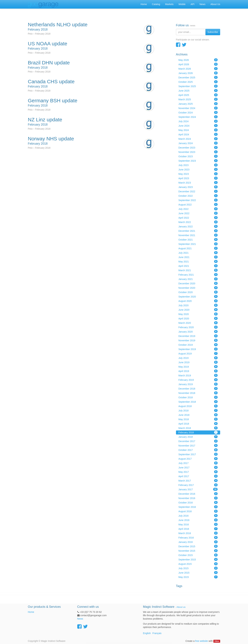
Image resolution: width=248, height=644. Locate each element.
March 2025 (198, 99)
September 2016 (198, 507)
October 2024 (198, 112)
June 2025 (198, 91)
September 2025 (198, 86)
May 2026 (198, 60)
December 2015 (198, 546)
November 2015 (198, 551)
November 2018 (198, 393)
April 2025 (198, 95)
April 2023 (198, 178)
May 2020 (198, 314)
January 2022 (198, 226)
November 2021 (198, 235)
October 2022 (198, 196)
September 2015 (198, 559)
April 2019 (198, 371)
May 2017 (198, 472)
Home (31, 612)
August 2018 (198, 406)
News (80, 619)
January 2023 (198, 187)
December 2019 (198, 336)
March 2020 (198, 323)
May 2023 (198, 174)
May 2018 (198, 419)
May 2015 (198, 577)
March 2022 (198, 222)
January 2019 (198, 384)
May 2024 (198, 130)
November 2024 (198, 108)
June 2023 (198, 169)
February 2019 (198, 380)
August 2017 (198, 459)
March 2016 (198, 533)
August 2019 (198, 353)
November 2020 (198, 288)
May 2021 (198, 261)
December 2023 (198, 147)
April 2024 (198, 134)
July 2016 (198, 516)
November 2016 (198, 498)
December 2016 (198, 494)
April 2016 (198, 529)
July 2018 (198, 410)
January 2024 (198, 143)
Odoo (217, 641)
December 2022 (198, 191)
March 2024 (198, 139)
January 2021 (198, 279)
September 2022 (198, 200)
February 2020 (198, 327)
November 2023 (198, 152)
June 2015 (198, 573)
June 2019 (198, 362)
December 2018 (198, 388)
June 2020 (198, 310)
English (147, 633)
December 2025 (198, 77)
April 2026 (198, 64)
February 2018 (198, 432)
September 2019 (198, 349)
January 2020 (198, 332)
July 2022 (198, 209)
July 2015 (198, 568)
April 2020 (198, 318)
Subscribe (213, 32)
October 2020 (198, 292)
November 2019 (198, 340)
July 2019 (198, 358)
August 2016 (198, 511)
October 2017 (198, 450)
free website (202, 641)
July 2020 (198, 305)
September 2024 (198, 117)
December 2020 (198, 283)
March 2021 (198, 270)
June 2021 (198, 257)
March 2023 (198, 183)
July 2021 (198, 253)
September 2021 (198, 244)
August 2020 (198, 301)
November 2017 (198, 445)
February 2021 (198, 275)
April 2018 (198, 424)
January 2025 (198, 104)
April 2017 (198, 476)
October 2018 (198, 397)
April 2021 (198, 266)
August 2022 (198, 204)
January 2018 (198, 437)
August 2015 (198, 564)
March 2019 (198, 375)
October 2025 (198, 82)
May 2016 (198, 524)
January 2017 (198, 489)
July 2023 (198, 165)
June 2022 (198, 213)
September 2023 (198, 161)
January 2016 (198, 542)
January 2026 (198, 73)
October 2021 (198, 239)
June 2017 (198, 467)
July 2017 (198, 463)
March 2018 (198, 428)
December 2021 (198, 231)
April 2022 (198, 218)
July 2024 (198, 121)
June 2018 (198, 415)
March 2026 (198, 69)
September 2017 (198, 454)
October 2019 (198, 345)
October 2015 (198, 555)
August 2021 (198, 248)
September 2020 (198, 296)
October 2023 (198, 156)
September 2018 (198, 402)
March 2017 (198, 481)
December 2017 (198, 441)
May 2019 (198, 367)
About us (181, 607)
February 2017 (198, 485)
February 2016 (198, 537)
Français (157, 633)
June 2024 (198, 126)
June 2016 (198, 520)
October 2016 (198, 502)
